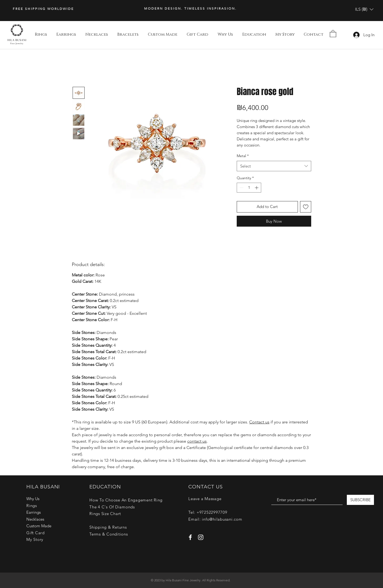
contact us (197, 441)
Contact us (259, 422)
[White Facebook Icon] (190, 537)
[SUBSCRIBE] (360, 500)
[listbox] (364, 9)
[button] (364, 9)
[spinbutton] (249, 188)
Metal (243, 156)
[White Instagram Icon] (201, 537)
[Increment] (257, 188)
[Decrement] (241, 188)
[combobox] (274, 166)
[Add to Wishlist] (306, 207)
